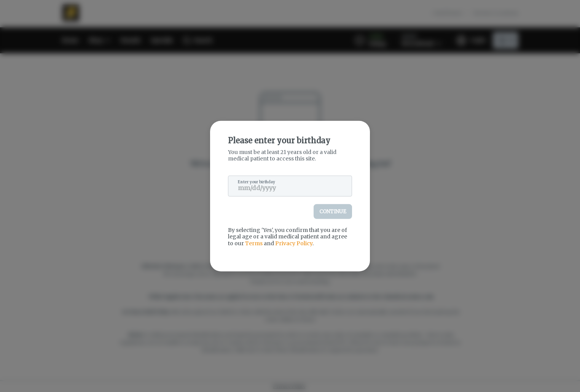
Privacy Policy (294, 243)
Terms (254, 243)
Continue (333, 211)
